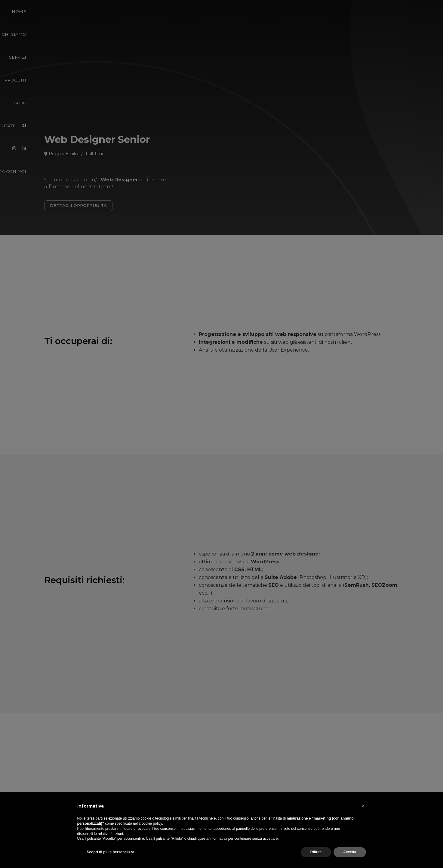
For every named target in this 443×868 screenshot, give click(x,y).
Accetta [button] (350, 852)
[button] (363, 806)
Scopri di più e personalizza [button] (111, 852)
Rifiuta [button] (316, 852)
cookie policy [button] (152, 823)
